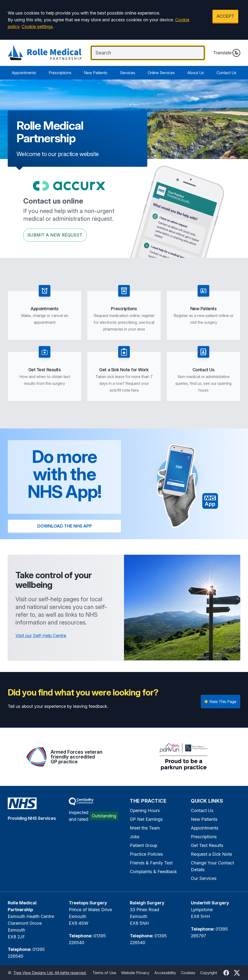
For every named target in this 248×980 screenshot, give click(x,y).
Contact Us (226, 73)
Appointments (24, 73)
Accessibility (165, 973)
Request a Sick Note (211, 854)
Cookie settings (37, 27)
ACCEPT (225, 16)
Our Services (204, 878)
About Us (196, 73)
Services (128, 73)
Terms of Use (104, 973)
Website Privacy (135, 973)
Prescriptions (60, 73)
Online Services (161, 73)
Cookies (188, 973)
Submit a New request (55, 235)
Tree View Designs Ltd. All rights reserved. (50, 973)
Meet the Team (145, 828)
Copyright (209, 973)
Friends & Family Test (151, 863)
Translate (227, 53)
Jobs (135, 837)
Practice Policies (146, 854)
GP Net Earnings (146, 819)
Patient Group (143, 845)
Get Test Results (207, 845)
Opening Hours (145, 810)
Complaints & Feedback (153, 872)
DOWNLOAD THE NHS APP (65, 526)
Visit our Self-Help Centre (41, 636)
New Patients (96, 73)
